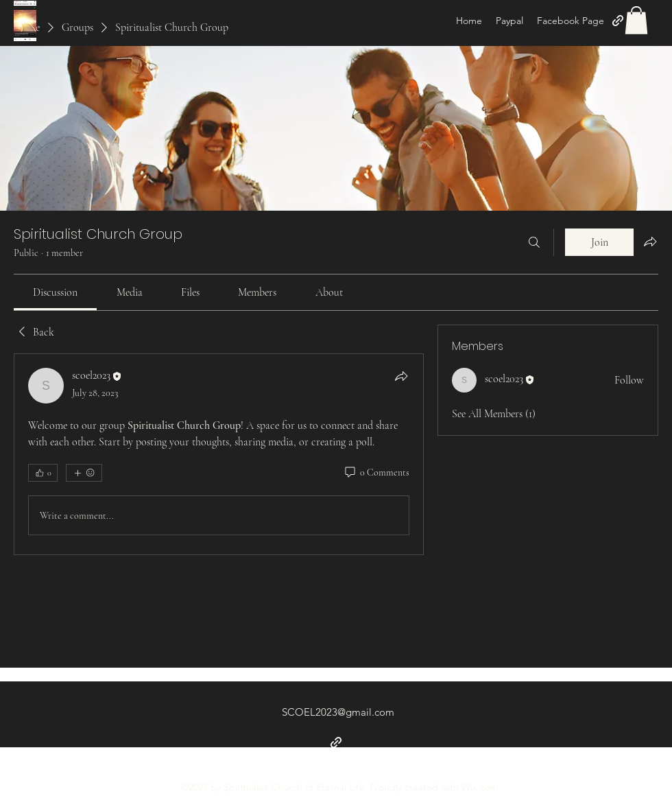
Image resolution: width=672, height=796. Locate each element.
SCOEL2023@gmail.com (338, 712)
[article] (219, 454)
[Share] (401, 376)
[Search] (534, 242)
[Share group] (650, 242)
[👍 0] (43, 473)
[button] (636, 20)
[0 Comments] (376, 473)
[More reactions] (84, 473)
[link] (55, 292)
